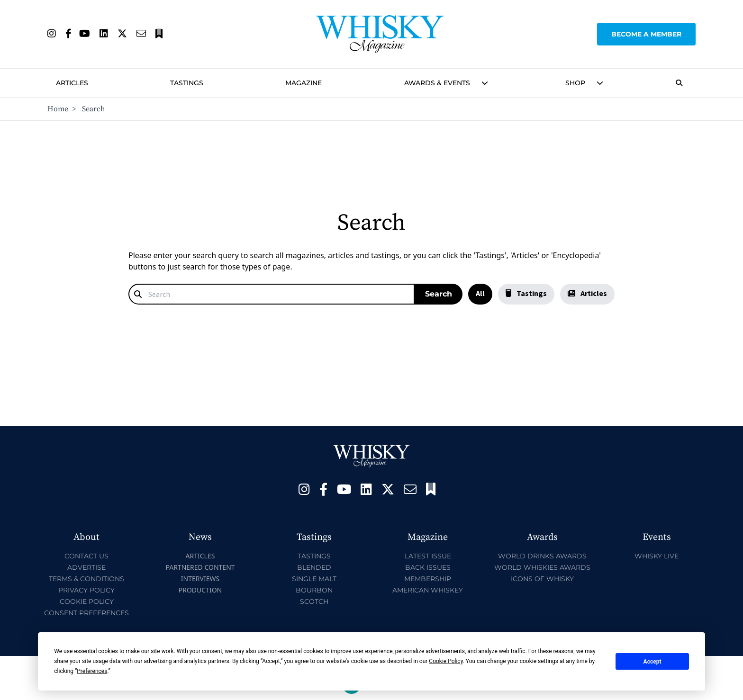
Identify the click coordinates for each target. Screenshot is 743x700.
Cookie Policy (87, 601)
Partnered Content (200, 567)
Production (200, 590)
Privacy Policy (86, 590)
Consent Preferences (86, 613)
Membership (428, 579)
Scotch (314, 601)
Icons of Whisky (542, 579)
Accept (652, 662)
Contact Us (86, 556)
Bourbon (314, 590)
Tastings (187, 83)
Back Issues (428, 567)
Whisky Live (657, 556)
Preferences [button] (92, 671)
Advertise (86, 567)
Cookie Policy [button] (446, 661)
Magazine (304, 83)
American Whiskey (428, 590)
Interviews (200, 579)
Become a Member (646, 34)
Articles (72, 83)
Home (58, 109)
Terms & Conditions (86, 579)
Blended (314, 567)
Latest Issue (428, 556)
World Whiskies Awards (542, 567)
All (480, 293)
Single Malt (314, 579)
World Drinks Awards (542, 556)
